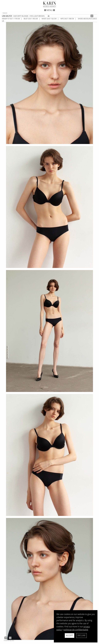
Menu (50, 10)
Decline (81, 635)
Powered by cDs (9, 640)
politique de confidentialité (76, 630)
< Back (5, 13)
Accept (70, 635)
